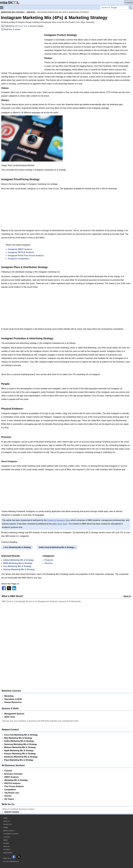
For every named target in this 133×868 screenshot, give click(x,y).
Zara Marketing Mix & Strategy (17, 566)
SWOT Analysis (12, 777)
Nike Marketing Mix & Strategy (18, 738)
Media (6, 840)
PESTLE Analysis (12, 783)
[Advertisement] (22, 50)
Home (5, 818)
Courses (129, 2)
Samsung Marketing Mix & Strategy (21, 744)
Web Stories (8, 853)
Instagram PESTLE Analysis (21, 252)
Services (49, 563)
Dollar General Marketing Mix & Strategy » (57, 547)
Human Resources (13, 702)
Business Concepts (13, 774)
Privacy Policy (9, 831)
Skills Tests (10, 717)
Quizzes (6, 843)
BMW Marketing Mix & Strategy (18, 563)
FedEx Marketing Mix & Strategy (19, 741)
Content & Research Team (59, 520)
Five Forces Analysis (14, 786)
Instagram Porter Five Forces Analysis (26, 256)
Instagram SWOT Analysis (20, 249)
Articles (8, 796)
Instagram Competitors (19, 259)
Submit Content (12, 812)
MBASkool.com (14, 861)
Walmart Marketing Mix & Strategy (20, 747)
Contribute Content (11, 834)
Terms (6, 827)
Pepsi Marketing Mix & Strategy (19, 760)
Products (49, 560)
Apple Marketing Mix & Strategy (19, 751)
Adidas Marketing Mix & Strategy (18, 560)
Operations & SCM (13, 699)
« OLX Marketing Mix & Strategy (17, 547)
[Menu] (3, 7)
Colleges (7, 837)
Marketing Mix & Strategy (16, 780)
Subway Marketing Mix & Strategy (19, 569)
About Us (127, 596)
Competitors (10, 790)
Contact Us (7, 824)
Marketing (9, 696)
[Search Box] (115, 8)
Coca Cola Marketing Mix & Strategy (21, 735)
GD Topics (9, 799)
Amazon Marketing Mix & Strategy (20, 754)
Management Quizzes (14, 714)
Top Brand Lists (12, 793)
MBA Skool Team (21, 26)
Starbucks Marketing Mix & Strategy (21, 757)
